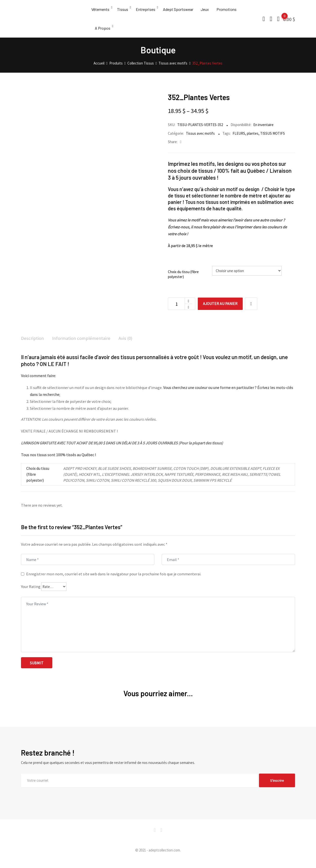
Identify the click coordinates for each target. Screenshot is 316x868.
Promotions (229, 11)
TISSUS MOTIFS (273, 140)
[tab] (33, 346)
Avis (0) (130, 346)
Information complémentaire (84, 346)
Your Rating (31, 594)
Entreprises (147, 11)
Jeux (207, 11)
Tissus (123, 11)
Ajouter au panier (222, 311)
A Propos (103, 33)
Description (33, 346)
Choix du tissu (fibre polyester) (183, 281)
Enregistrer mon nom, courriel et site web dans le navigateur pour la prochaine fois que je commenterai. (114, 581)
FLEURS (239, 140)
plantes (253, 140)
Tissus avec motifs (200, 140)
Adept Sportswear (180, 11)
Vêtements (100, 11)
